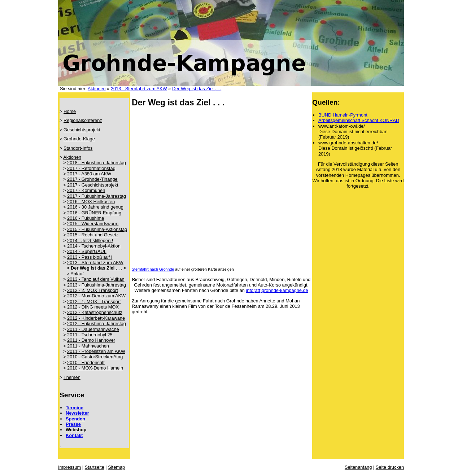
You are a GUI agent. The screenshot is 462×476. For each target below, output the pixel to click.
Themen (72, 377)
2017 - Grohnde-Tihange (92, 179)
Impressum (69, 467)
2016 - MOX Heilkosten (91, 202)
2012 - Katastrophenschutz (95, 312)
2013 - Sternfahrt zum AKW (139, 89)
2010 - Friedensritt (86, 363)
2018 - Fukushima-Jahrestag (97, 163)
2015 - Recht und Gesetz (93, 235)
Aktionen (97, 89)
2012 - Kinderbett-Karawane (96, 318)
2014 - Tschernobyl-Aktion (94, 246)
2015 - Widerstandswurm (93, 224)
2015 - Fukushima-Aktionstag (97, 229)
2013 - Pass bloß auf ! (90, 257)
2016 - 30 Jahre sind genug (95, 207)
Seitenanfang (358, 467)
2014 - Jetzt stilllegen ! (90, 241)
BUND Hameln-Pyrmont (343, 115)
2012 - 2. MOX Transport (93, 290)
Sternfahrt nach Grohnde (153, 269)
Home (70, 111)
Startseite (95, 467)
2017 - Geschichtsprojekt (93, 185)
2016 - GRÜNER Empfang (94, 213)
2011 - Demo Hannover (91, 340)
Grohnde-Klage (79, 139)
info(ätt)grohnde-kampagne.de (277, 290)
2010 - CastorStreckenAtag (95, 357)
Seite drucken (390, 467)
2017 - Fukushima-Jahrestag (97, 196)
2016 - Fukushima (86, 218)
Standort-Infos (78, 148)
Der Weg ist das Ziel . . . (197, 89)
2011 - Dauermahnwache (93, 329)
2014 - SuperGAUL (87, 251)
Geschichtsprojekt (82, 130)
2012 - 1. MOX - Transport (94, 302)
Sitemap (116, 467)
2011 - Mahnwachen (88, 346)
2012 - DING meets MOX (93, 307)
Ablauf (77, 274)
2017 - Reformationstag (91, 168)
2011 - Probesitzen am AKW (96, 351)
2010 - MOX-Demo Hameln (95, 368)
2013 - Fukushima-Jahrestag (97, 285)
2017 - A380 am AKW (89, 174)
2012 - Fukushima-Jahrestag (97, 324)
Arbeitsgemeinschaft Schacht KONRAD (359, 120)
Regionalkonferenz (83, 120)
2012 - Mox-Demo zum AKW (96, 296)
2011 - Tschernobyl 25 (90, 335)
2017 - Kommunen (86, 190)
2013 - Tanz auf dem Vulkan (96, 279)
